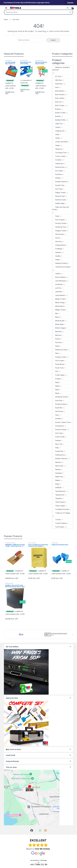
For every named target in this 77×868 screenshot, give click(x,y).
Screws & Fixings (59, 429)
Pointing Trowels (59, 357)
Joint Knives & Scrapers (61, 267)
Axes (55, 87)
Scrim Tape (57, 433)
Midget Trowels (59, 310)
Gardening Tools (59, 227)
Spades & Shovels (60, 458)
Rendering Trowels (60, 397)
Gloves (56, 238)
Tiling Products (59, 502)
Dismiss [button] (70, 3)
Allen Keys (57, 80)
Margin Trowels (59, 299)
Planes (56, 346)
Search (70, 12)
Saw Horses (58, 411)
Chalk (56, 134)
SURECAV (57, 488)
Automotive (57, 84)
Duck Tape (57, 189)
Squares (56, 469)
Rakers (56, 386)
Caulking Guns (58, 131)
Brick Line (57, 102)
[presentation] (73, 635)
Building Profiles (59, 120)
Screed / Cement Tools (61, 422)
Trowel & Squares (60, 523)
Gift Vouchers (58, 234)
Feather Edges (58, 203)
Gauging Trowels (59, 231)
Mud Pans (57, 332)
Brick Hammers (59, 95)
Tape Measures (59, 491)
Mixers (56, 317)
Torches (56, 520)
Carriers (56, 127)
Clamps (56, 145)
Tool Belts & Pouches (61, 509)
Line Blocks (8, 60)
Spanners (57, 462)
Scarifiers (57, 419)
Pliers (55, 353)
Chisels (56, 138)
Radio (56, 382)
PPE (55, 371)
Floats (56, 216)
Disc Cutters (58, 171)
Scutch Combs (58, 437)
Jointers (56, 274)
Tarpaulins (57, 498)
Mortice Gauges (59, 328)
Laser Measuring (59, 281)
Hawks (56, 260)
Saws (55, 415)
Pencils (56, 339)
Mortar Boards (39, 60)
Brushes (56, 109)
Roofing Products (59, 404)
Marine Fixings (58, 303)
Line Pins (57, 288)
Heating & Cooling (60, 263)
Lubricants (57, 292)
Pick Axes (57, 342)
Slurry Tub (57, 444)
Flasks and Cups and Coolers (60, 208)
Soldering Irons (59, 455)
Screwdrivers (58, 426)
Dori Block (57, 174)
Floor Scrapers (59, 220)
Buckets (56, 116)
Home (6, 20)
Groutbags (57, 249)
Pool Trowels (58, 361)
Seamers (57, 440)
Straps (56, 484)
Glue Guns (57, 241)
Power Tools (58, 368)
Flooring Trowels (59, 223)
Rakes (56, 390)
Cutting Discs (58, 164)
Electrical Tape (59, 196)
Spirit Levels (58, 466)
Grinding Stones (59, 245)
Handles (56, 256)
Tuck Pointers (58, 527)
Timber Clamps (59, 506)
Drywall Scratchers (60, 182)
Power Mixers (58, 364)
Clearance (57, 149)
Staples (56, 480)
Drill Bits (56, 178)
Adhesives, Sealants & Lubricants (61, 69)
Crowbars (57, 160)
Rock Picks (57, 401)
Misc (55, 313)
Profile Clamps (58, 375)
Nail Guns (57, 335)
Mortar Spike (58, 324)
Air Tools (57, 76)
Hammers (57, 252)
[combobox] (36, 12)
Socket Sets (58, 451)
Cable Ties (57, 124)
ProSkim (56, 379)
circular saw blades (60, 142)
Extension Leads (59, 200)
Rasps (56, 393)
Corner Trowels (59, 156)
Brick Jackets (58, 98)
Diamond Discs (59, 167)
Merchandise (58, 306)
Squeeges (57, 473)
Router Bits (57, 408)
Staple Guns (58, 477)
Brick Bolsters (24, 60)
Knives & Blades (59, 277)
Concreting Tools (59, 153)
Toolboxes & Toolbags (61, 513)
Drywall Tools (58, 185)
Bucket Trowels (59, 113)
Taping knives (58, 495)
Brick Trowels (58, 105)
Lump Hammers (59, 295)
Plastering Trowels (60, 350)
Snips (55, 448)
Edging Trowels (59, 193)
